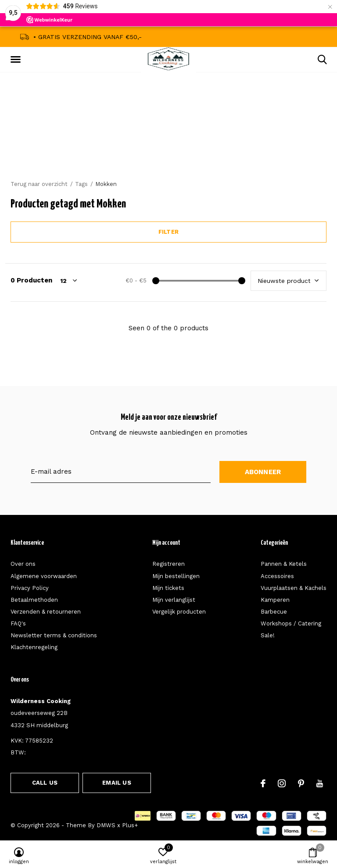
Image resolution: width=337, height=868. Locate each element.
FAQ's (18, 623)
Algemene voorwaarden (44, 576)
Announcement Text (169, 140)
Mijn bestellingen (176, 576)
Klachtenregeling (34, 647)
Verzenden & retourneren (46, 612)
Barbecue (274, 612)
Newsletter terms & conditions (54, 635)
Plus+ (130, 825)
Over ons (23, 564)
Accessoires (277, 576)
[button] (17, 60)
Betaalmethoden (34, 600)
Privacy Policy (30, 588)
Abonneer (263, 472)
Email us (117, 783)
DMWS (106, 825)
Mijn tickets (168, 588)
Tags (81, 184)
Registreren (168, 564)
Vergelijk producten (179, 612)
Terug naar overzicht (39, 184)
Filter (168, 232)
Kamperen (275, 600)
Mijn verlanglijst (174, 600)
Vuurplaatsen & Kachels (294, 588)
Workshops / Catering (291, 623)
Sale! (268, 635)
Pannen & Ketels (284, 564)
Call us (45, 783)
